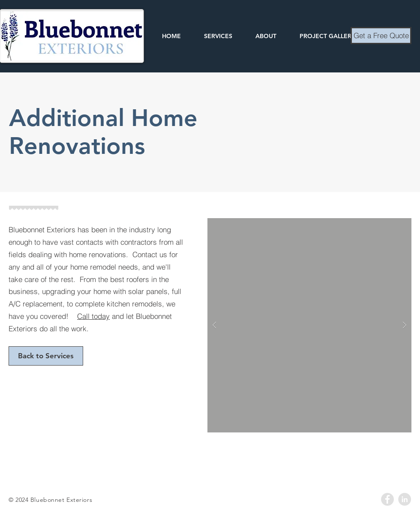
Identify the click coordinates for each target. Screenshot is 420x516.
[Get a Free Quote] (381, 36)
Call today (93, 316)
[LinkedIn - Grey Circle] (405, 499)
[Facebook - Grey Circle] (387, 499)
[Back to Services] (46, 356)
